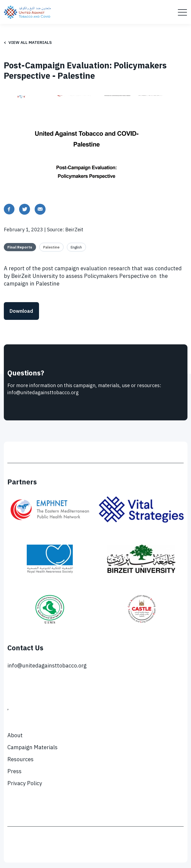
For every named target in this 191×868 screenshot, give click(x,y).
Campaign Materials (32, 747)
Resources (20, 759)
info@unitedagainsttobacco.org (47, 665)
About (15, 735)
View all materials (30, 42)
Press (14, 771)
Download (21, 311)
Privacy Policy (25, 783)
